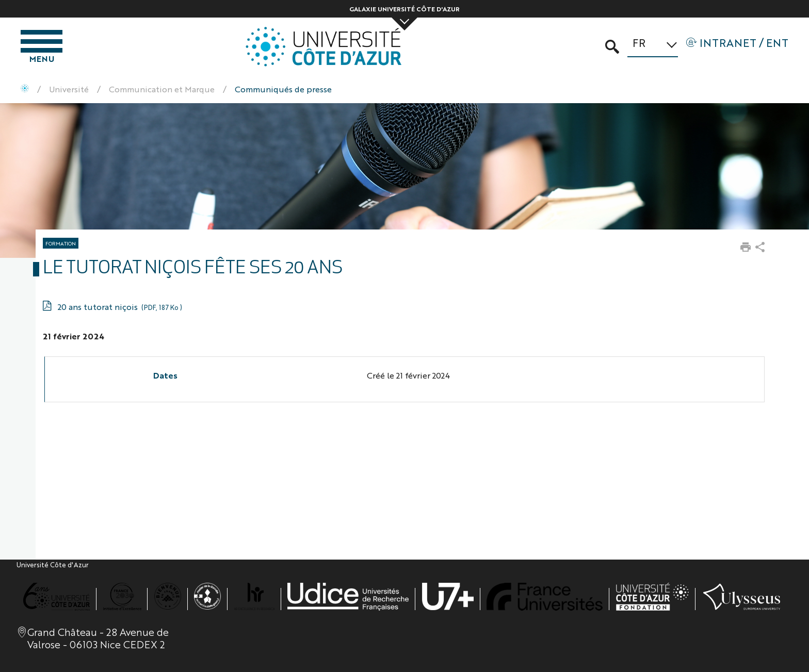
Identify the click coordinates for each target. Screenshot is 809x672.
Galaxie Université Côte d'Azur (405, 9)
